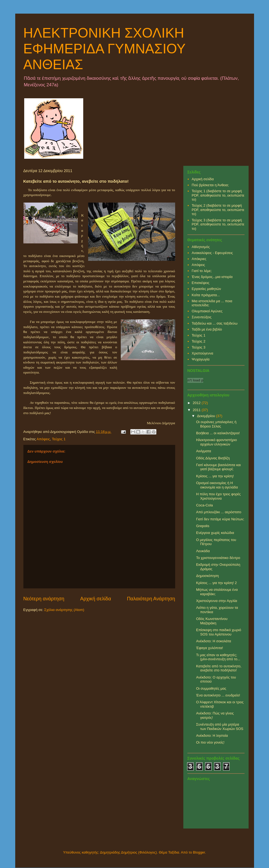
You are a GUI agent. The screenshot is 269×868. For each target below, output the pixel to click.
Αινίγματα (204, 451)
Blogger (199, 852)
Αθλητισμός (201, 247)
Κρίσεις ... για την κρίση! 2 (216, 583)
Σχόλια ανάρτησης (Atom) (64, 610)
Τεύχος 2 (199, 341)
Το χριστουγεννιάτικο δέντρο (218, 558)
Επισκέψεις (201, 283)
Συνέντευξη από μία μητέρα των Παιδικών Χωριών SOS (220, 727)
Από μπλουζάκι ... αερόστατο (219, 512)
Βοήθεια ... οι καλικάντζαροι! (218, 433)
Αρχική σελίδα (96, 599)
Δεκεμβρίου (206, 416)
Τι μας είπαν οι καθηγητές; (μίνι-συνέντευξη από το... (218, 657)
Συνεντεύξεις (202, 317)
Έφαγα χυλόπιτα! (210, 648)
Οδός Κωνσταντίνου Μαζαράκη (212, 621)
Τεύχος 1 (59, 439)
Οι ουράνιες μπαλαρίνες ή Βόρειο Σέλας (216, 424)
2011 (197, 410)
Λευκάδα (203, 551)
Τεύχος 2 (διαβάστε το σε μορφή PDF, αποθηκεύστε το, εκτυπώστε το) (218, 210)
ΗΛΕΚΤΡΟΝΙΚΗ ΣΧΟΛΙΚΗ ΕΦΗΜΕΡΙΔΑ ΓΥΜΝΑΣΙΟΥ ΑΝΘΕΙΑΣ (104, 49)
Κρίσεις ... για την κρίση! (215, 476)
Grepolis (203, 526)
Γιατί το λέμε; (202, 271)
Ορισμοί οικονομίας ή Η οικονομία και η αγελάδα (217, 485)
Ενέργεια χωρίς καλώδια (215, 533)
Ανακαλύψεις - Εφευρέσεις (212, 253)
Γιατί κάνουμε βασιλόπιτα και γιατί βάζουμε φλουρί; (218, 467)
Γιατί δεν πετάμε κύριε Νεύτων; (220, 519)
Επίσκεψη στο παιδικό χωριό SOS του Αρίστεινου (219, 632)
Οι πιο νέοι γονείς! (210, 742)
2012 (197, 403)
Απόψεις (43, 439)
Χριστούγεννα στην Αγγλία (217, 601)
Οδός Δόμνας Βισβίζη (213, 458)
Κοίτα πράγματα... (206, 295)
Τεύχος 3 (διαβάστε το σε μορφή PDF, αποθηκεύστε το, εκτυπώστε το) (218, 224)
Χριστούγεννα (202, 353)
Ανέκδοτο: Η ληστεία (212, 736)
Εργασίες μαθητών (206, 289)
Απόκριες (199, 259)
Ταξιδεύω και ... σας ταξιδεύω (215, 323)
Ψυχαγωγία (201, 359)
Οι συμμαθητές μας (211, 688)
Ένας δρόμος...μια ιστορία (212, 277)
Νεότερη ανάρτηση (44, 599)
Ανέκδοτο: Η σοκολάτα (214, 641)
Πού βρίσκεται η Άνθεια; (210, 185)
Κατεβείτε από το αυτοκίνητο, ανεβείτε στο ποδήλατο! (219, 668)
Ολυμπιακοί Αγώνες (207, 311)
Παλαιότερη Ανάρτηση (151, 599)
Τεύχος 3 (199, 347)
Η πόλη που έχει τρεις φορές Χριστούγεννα (218, 496)
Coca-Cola (204, 505)
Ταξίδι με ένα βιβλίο (207, 329)
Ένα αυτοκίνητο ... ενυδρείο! (218, 695)
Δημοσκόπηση (208, 576)
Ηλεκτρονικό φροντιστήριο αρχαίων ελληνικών (217, 442)
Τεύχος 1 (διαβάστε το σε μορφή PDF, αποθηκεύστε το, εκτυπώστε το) (218, 195)
